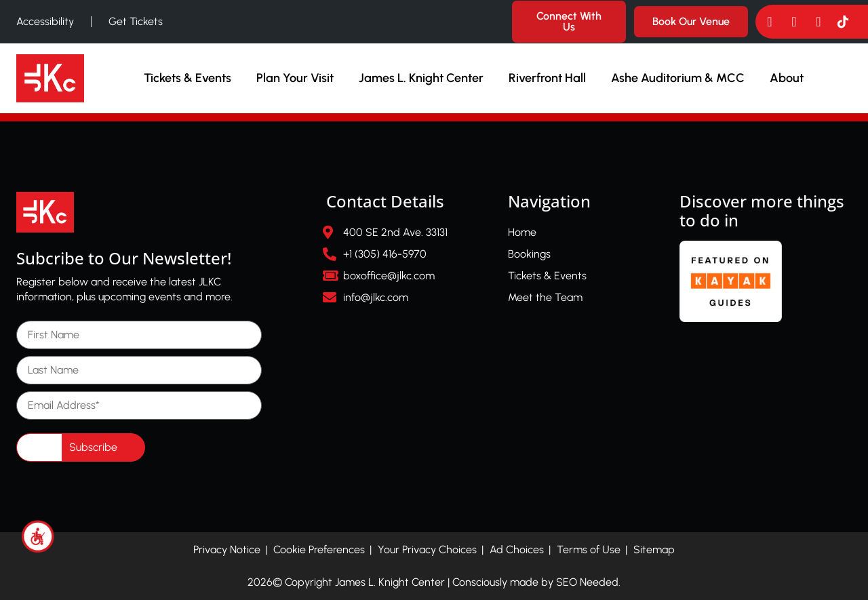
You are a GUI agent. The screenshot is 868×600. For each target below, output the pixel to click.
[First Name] (139, 335)
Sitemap (654, 549)
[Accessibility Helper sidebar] (38, 536)
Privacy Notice (227, 549)
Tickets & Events (188, 78)
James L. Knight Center (421, 78)
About (787, 78)
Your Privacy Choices (427, 549)
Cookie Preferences (319, 549)
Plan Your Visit (295, 78)
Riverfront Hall (547, 78)
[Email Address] (139, 405)
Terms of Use (589, 549)
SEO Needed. (588, 582)
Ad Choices (517, 549)
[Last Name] (139, 370)
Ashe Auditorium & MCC (678, 78)
